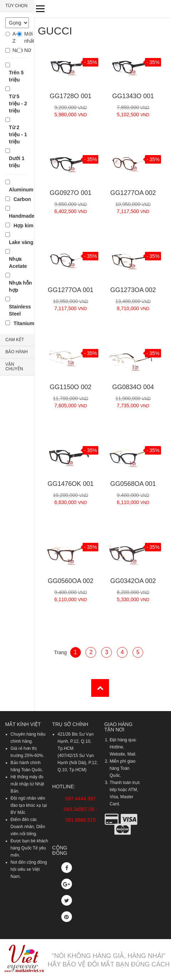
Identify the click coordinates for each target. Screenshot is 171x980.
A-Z (15, 37)
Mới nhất (27, 37)
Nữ (27, 50)
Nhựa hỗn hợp (20, 286)
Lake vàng (21, 242)
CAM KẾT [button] (15, 340)
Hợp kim (24, 226)
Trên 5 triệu (16, 76)
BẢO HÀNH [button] (17, 352)
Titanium (24, 323)
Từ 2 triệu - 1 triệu (18, 134)
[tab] (17, 6)
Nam (15, 50)
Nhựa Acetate (18, 263)
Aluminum (21, 190)
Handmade (22, 216)
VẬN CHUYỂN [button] (14, 367)
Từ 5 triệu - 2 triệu (18, 104)
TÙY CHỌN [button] (16, 6)
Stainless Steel (20, 310)
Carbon (22, 199)
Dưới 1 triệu (17, 162)
